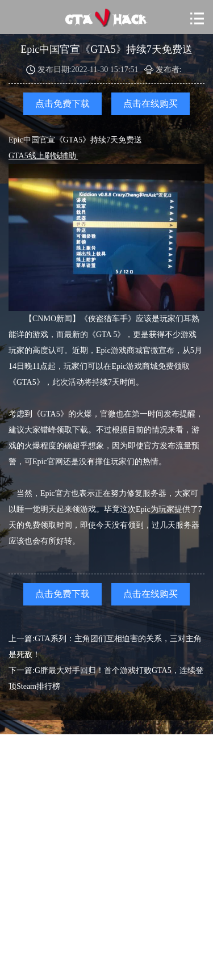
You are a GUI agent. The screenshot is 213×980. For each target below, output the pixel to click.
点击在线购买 (151, 104)
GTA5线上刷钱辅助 (43, 156)
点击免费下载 (62, 104)
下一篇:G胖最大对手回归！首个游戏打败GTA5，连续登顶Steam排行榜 (106, 678)
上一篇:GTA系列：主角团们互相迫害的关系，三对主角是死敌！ (105, 647)
